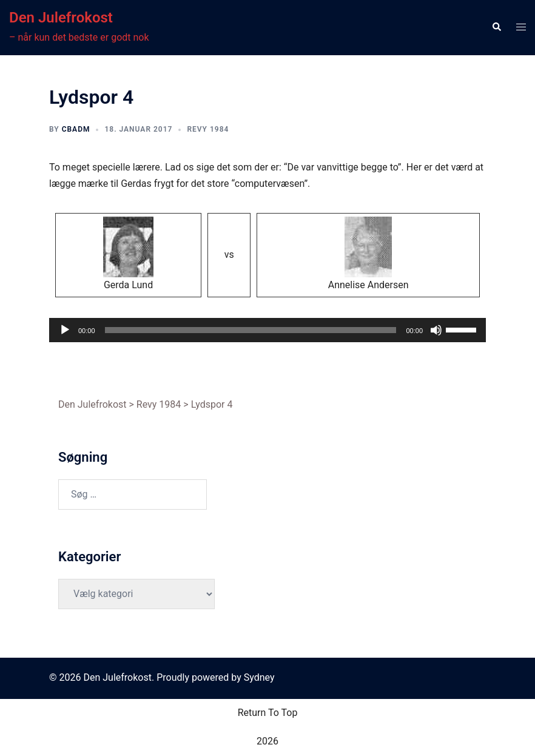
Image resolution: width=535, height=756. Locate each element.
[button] (496, 27)
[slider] (251, 330)
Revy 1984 (208, 129)
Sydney (259, 677)
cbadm (76, 129)
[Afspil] (65, 330)
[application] (267, 330)
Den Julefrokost (61, 18)
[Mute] (436, 330)
